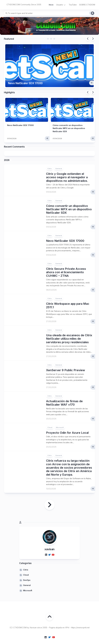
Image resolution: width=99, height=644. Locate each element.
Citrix (49, 164)
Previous (88, 39)
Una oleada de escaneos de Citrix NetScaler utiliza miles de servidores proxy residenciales (69, 334)
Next (93, 39)
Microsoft (60, 423)
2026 (7, 156)
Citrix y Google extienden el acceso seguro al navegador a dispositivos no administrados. (67, 173)
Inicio (51, 5)
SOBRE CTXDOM (87, 5)
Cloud (50, 423)
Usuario (60, 5)
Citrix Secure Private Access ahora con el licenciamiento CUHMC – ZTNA (66, 268)
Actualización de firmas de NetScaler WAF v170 (64, 399)
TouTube (73, 5)
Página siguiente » (49, 501)
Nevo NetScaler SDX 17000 (28, 79)
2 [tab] (48, 39)
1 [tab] (45, 39)
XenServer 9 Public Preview (65, 366)
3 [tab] (51, 39)
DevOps (27, 576)
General (59, 164)
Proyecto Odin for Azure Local (67, 428)
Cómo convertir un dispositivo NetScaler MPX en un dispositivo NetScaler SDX (70, 124)
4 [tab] (54, 39)
